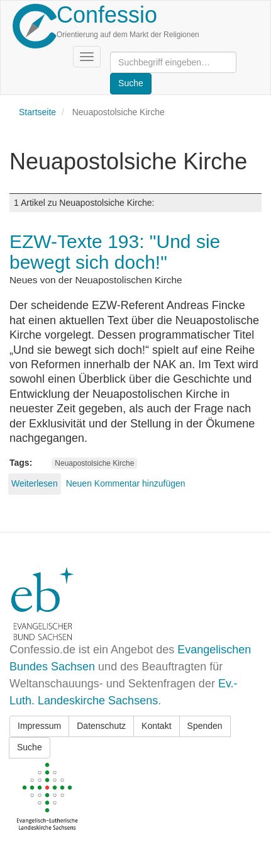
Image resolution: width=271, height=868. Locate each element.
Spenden (205, 726)
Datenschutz (101, 726)
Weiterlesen (35, 483)
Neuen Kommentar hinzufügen (126, 483)
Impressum (39, 726)
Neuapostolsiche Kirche (94, 463)
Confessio (107, 15)
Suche (30, 747)
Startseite (37, 112)
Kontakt (156, 726)
